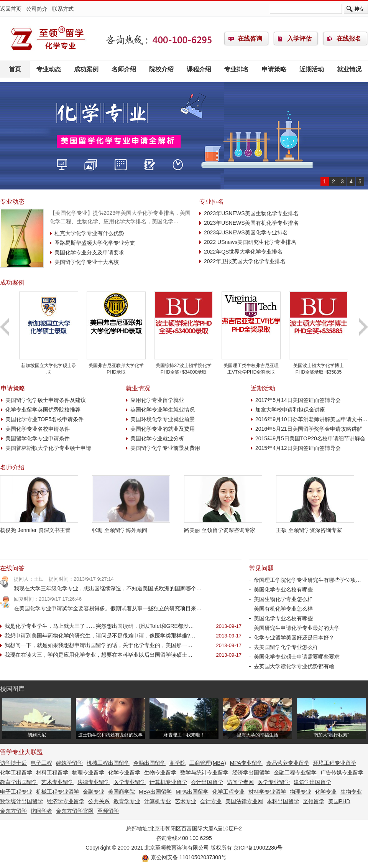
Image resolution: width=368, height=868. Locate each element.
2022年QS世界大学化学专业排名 (243, 252)
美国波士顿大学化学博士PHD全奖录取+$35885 (319, 366)
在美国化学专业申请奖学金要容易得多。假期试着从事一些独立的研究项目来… (108, 608)
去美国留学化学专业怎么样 (286, 647)
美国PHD (339, 801)
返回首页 (11, 9)
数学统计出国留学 (21, 801)
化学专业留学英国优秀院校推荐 (43, 410)
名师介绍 (124, 69)
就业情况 (349, 69)
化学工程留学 (16, 772)
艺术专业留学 (58, 782)
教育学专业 (127, 801)
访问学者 (41, 811)
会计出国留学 (207, 782)
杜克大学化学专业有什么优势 (89, 233)
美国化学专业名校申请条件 (38, 429)
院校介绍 (161, 69)
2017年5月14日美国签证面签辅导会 (298, 400)
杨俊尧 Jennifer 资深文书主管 (39, 527)
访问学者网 (240, 782)
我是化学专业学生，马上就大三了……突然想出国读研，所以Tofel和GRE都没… (99, 626)
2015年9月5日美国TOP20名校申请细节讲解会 (310, 438)
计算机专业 (158, 801)
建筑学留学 (69, 763)
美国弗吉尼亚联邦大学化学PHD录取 (116, 366)
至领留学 (314, 801)
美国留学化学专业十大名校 (87, 262)
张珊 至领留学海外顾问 (131, 527)
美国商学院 (122, 792)
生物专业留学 (160, 772)
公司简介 (37, 9)
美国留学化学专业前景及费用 (165, 448)
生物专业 (351, 792)
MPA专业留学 (246, 763)
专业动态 (49, 69)
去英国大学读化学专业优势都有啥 (294, 666)
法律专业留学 (94, 782)
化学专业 (326, 792)
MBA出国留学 (155, 792)
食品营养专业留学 (288, 763)
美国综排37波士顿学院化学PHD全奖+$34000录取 (184, 366)
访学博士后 (13, 763)
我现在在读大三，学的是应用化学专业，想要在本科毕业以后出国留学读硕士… (99, 655)
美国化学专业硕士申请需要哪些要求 (297, 657)
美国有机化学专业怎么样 (283, 609)
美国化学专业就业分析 (157, 438)
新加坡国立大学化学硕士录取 (49, 366)
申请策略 (274, 69)
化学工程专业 (228, 792)
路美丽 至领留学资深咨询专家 (223, 527)
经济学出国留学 (251, 772)
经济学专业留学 (66, 801)
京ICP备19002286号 (258, 848)
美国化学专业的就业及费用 (163, 429)
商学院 (177, 763)
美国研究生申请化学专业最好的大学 (297, 628)
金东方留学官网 (75, 811)
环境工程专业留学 (335, 763)
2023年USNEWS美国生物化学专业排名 (251, 213)
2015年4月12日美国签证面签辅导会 (298, 448)
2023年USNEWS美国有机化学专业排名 (251, 223)
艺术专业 (186, 801)
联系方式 (63, 9)
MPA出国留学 (192, 792)
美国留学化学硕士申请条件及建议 (46, 400)
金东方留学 (13, 811)
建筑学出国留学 (312, 782)
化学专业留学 (48, 39)
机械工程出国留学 (108, 763)
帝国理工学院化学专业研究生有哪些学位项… (307, 580)
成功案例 (86, 69)
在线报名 (349, 39)
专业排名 (237, 69)
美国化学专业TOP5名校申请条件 (44, 419)
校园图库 (12, 689)
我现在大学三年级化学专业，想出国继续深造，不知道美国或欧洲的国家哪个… (108, 588)
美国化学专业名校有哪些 (283, 590)
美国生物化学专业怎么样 (283, 599)
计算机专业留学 (168, 782)
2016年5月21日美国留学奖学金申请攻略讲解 (309, 429)
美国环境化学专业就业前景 (163, 419)
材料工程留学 (52, 772)
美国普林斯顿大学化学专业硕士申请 (48, 448)
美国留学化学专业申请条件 (38, 438)
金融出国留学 (149, 763)
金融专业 (94, 792)
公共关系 (99, 801)
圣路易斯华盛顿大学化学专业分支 (95, 243)
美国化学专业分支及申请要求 (89, 252)
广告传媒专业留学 (342, 772)
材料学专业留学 (267, 792)
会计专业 (211, 801)
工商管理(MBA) (208, 763)
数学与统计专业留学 (204, 772)
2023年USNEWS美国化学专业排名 (246, 232)
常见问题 (261, 568)
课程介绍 (199, 69)
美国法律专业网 (244, 801)
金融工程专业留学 (295, 772)
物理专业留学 (88, 772)
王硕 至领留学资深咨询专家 (315, 527)
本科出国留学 (283, 801)
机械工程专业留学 (58, 792)
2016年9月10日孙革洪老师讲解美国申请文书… (311, 419)
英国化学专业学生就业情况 (163, 410)
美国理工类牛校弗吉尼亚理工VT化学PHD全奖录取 (251, 366)
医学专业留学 (130, 782)
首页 (15, 69)
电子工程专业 (16, 792)
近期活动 (312, 69)
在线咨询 (250, 39)
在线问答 (12, 568)
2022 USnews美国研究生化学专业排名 (250, 242)
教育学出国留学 (19, 782)
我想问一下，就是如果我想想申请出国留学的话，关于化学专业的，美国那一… (99, 645)
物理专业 (301, 792)
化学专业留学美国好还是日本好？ (294, 637)
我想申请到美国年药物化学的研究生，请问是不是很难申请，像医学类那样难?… (100, 636)
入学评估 (299, 39)
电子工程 (41, 763)
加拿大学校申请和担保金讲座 (290, 410)
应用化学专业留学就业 (157, 400)
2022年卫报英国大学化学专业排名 (245, 261)
